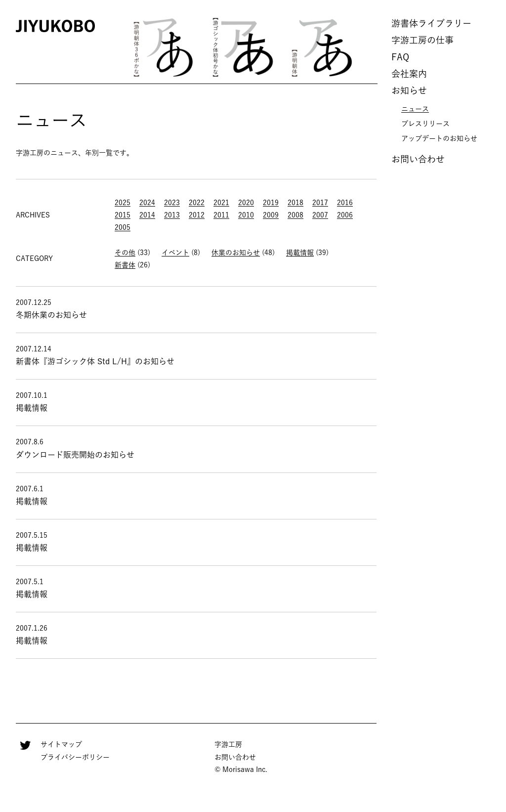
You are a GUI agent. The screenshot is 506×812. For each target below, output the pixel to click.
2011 (221, 215)
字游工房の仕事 (422, 40)
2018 (295, 203)
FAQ (400, 57)
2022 (197, 203)
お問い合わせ (418, 159)
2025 (123, 203)
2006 (345, 215)
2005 (123, 227)
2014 (147, 215)
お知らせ (409, 90)
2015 (123, 215)
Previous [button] (111, 47)
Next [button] (375, 47)
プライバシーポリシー (75, 757)
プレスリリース (425, 124)
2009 (271, 215)
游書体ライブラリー (431, 23)
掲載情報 (300, 253)
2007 (320, 215)
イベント (175, 253)
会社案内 (409, 74)
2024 (147, 203)
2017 (320, 203)
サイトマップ (61, 744)
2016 (345, 203)
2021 (221, 203)
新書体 (125, 265)
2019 (271, 203)
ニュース (415, 109)
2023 (172, 203)
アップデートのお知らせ (439, 138)
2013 (172, 215)
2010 (246, 215)
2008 (295, 215)
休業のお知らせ (236, 253)
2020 (246, 203)
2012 (197, 215)
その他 (125, 253)
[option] (164, 47)
